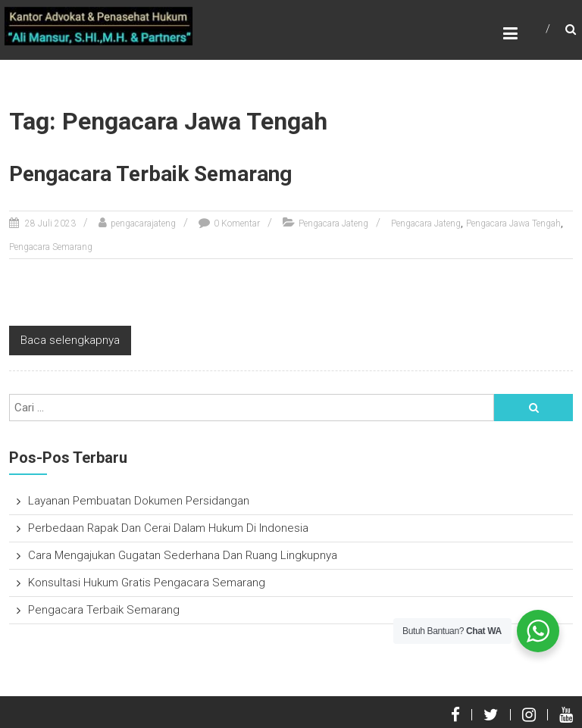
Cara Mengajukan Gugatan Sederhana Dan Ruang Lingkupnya (183, 555)
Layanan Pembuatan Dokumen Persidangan (139, 501)
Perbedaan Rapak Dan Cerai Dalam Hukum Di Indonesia (168, 528)
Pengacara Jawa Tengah (513, 223)
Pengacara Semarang (51, 247)
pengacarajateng (143, 223)
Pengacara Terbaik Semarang (150, 174)
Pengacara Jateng (333, 223)
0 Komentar (237, 223)
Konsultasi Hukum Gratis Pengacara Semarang (147, 583)
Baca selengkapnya (70, 340)
